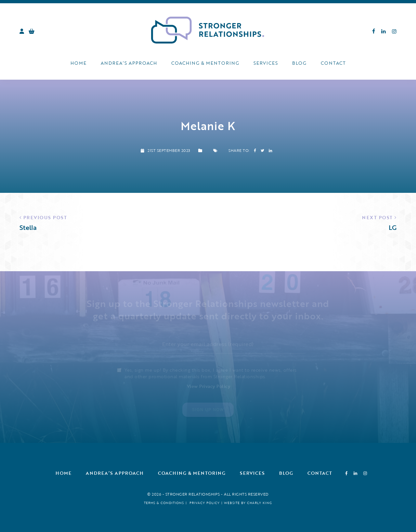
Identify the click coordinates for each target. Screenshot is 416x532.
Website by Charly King (248, 503)
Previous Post (45, 217)
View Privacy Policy (209, 386)
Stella (28, 227)
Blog (299, 63)
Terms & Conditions (164, 503)
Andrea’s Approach (129, 63)
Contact (333, 63)
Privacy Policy (205, 503)
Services (266, 63)
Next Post (377, 217)
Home (78, 63)
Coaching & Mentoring (205, 63)
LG (393, 227)
